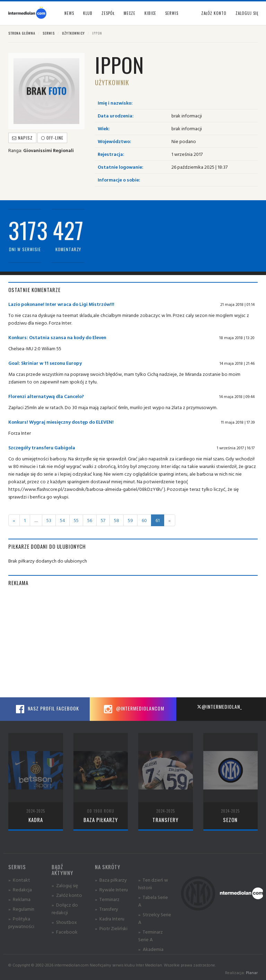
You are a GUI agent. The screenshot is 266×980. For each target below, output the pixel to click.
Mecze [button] (130, 13)
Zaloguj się (247, 13)
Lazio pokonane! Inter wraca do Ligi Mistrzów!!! (61, 304)
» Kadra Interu (110, 919)
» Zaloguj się (65, 885)
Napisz (22, 138)
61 (158, 520)
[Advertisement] (133, 642)
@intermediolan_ (219, 707)
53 (49, 520)
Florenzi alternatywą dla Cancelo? (46, 396)
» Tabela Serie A (153, 901)
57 (103, 520)
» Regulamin (21, 909)
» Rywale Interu (111, 889)
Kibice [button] (150, 13)
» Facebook (65, 932)
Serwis (49, 33)
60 (144, 520)
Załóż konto (214, 13)
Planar (252, 973)
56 (90, 520)
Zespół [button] (108, 13)
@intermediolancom (133, 709)
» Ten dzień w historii (153, 884)
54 (63, 520)
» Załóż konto (67, 895)
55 (76, 520)
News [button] (69, 13)
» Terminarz (107, 899)
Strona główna (22, 33)
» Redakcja (20, 889)
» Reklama (19, 899)
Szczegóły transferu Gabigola (42, 447)
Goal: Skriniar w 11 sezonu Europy (45, 363)
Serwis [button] (172, 13)
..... (36, 520)
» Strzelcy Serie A (155, 918)
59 (130, 520)
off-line (52, 138)
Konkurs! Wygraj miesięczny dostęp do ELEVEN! (61, 422)
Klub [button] (88, 13)
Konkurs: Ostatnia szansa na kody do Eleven (57, 337)
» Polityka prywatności (21, 922)
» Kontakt (19, 880)
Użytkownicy (73, 33)
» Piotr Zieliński (111, 928)
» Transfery (107, 909)
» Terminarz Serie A (150, 935)
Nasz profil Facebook (46, 709)
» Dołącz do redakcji (65, 908)
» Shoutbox (64, 922)
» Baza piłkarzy (111, 880)
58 (117, 520)
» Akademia (151, 949)
